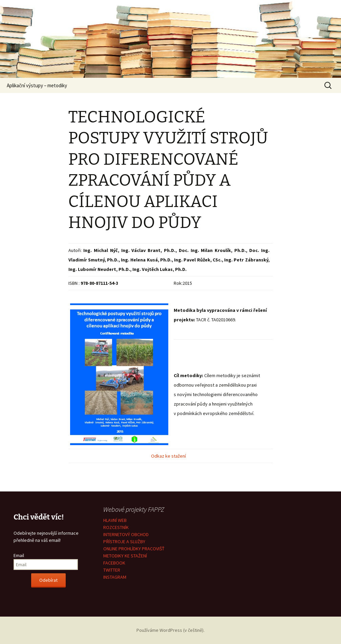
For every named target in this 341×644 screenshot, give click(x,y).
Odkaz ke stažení (169, 456)
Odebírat (48, 580)
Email (19, 555)
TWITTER (112, 570)
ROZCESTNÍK (116, 527)
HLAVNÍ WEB (115, 520)
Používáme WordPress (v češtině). (170, 630)
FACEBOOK (114, 563)
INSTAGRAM (115, 577)
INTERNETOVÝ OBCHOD (126, 534)
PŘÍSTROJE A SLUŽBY (124, 542)
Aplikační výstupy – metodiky (37, 85)
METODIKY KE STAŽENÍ (125, 556)
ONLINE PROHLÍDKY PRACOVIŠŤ (134, 549)
